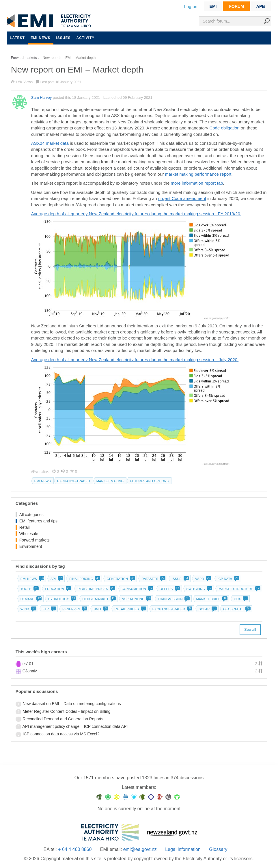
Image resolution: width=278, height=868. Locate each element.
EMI (213, 6)
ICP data (228, 579)
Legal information (183, 849)
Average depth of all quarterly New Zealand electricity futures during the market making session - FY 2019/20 (136, 214)
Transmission (173, 599)
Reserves (74, 609)
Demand (31, 599)
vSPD (203, 579)
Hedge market (99, 599)
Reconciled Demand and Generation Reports (63, 719)
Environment (31, 546)
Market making (110, 481)
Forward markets (34, 540)
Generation (120, 579)
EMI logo (50, 21)
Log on (191, 7)
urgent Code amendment (182, 198)
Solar (207, 609)
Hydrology (62, 599)
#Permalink (40, 472)
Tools (29, 589)
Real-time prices (96, 589)
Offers (169, 589)
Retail (25, 527)
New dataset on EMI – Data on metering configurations (72, 704)
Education (58, 589)
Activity (86, 38)
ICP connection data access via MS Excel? (61, 734)
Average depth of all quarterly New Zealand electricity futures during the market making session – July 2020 (135, 360)
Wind (28, 609)
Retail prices (130, 609)
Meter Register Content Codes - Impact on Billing (66, 711)
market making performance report (198, 174)
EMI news (41, 38)
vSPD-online (136, 599)
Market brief (211, 599)
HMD (100, 609)
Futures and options (149, 481)
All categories (31, 515)
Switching (199, 589)
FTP (49, 609)
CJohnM (30, 671)
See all (250, 629)
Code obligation (224, 128)
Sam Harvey (42, 98)
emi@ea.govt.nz (140, 849)
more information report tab (197, 183)
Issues (64, 38)
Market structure (239, 589)
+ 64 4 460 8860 (75, 849)
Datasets (153, 579)
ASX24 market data (50, 143)
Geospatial (236, 609)
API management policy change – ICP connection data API (75, 726)
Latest (17, 38)
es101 (28, 664)
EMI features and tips (38, 521)
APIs (261, 6)
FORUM (236, 6)
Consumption (137, 589)
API (56, 579)
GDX (240, 599)
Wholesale (29, 534)
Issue (180, 579)
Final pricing (84, 579)
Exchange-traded (74, 481)
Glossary (218, 849)
